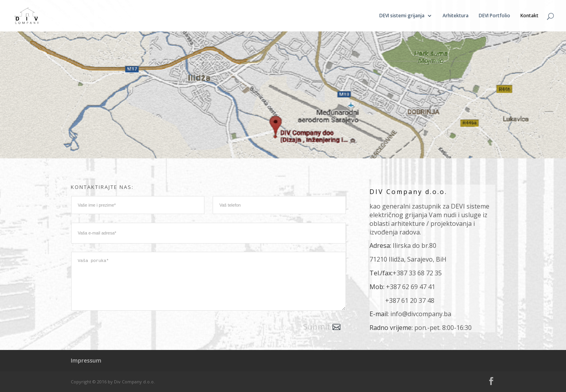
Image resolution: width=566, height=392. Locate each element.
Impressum (86, 360)
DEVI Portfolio (494, 16)
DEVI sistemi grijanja (402, 16)
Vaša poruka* (209, 281)
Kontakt (529, 16)
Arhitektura (456, 16)
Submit (317, 327)
